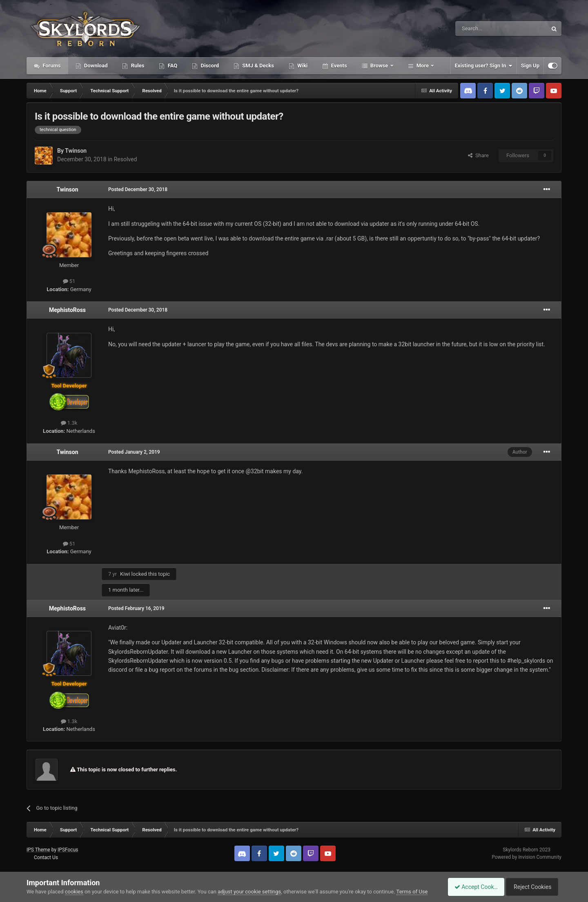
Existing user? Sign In (484, 66)
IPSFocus (68, 850)
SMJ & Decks (257, 66)
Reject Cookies (533, 887)
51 (69, 281)
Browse (379, 66)
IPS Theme (38, 850)
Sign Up (530, 66)
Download (95, 66)
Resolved (126, 159)
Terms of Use (412, 892)
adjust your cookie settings (249, 892)
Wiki (302, 66)
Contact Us (46, 857)
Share (478, 155)
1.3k (69, 423)
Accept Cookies (472, 887)
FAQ (172, 66)
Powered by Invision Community (527, 857)
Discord (209, 66)
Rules (137, 66)
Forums (51, 66)
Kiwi (125, 574)
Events (338, 66)
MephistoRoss (67, 310)
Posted (138, 189)
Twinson (76, 151)
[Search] (482, 29)
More (423, 66)
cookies (74, 892)
